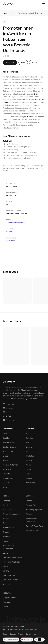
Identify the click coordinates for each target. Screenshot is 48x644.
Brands (29, 501)
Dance (29, 474)
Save (23, 63)
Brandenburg (8, 528)
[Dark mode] (43, 640)
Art (27, 451)
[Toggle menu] (44, 3)
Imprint (36, 634)
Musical (29, 460)
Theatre (29, 478)
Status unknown (11, 639)
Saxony (6, 571)
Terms (5, 634)
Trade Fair (30, 456)
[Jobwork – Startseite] (9, 3)
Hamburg (7, 536)
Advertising (31, 483)
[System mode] (39, 640)
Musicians (7, 469)
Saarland (7, 566)
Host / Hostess (9, 442)
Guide (5, 607)
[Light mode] (36, 640)
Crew (5, 433)
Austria (6, 505)
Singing (29, 447)
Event (9, 232)
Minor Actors (8, 451)
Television (30, 438)
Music (28, 465)
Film (28, 442)
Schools (29, 514)
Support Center (9, 598)
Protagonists (8, 478)
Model (5, 460)
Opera (29, 469)
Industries (30, 429)
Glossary (6, 602)
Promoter (11, 241)
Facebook (8, 420)
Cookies (13, 634)
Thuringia (7, 584)
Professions (8, 429)
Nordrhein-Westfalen (15, 223)
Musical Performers (11, 465)
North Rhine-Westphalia (12, 557)
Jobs (12, 13)
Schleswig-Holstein (11, 580)
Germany (7, 501)
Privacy (21, 634)
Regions (6, 496)
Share (34, 63)
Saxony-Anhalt (9, 575)
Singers (6, 483)
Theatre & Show (32, 530)
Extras (6, 456)
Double (6, 438)
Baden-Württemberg (11, 514)
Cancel (29, 634)
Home (5, 13)
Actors (6, 487)
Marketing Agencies (34, 510)
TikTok (7, 416)
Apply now (10, 63)
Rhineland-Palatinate (11, 562)
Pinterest (8, 408)
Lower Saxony (9, 553)
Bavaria (6, 519)
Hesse (5, 541)
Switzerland (8, 510)
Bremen (6, 532)
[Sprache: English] (27, 640)
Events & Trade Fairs (34, 526)
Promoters (7, 474)
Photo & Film (31, 505)
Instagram (9, 404)
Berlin (5, 523)
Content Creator (9, 447)
